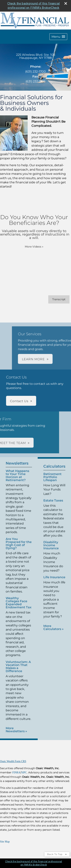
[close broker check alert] (66, 3)
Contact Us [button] (19, 401)
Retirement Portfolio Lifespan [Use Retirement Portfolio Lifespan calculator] (52, 481)
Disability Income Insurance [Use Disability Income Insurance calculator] (51, 549)
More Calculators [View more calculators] (53, 631)
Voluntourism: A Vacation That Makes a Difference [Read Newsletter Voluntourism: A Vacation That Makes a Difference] (18, 662)
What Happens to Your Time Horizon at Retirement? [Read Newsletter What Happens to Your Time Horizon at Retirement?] (17, 471)
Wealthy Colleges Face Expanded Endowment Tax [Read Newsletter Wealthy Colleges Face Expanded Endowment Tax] (19, 599)
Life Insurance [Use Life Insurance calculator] (54, 581)
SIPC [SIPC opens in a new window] (24, 773)
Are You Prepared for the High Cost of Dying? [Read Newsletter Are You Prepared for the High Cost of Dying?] (19, 539)
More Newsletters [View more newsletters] (16, 725)
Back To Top (57, 854)
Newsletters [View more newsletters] (17, 459)
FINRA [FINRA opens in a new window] (16, 773)
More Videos (30, 247)
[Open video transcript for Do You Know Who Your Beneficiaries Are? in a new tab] (55, 299)
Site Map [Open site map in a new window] (5, 842)
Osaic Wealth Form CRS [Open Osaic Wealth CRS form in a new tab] (13, 761)
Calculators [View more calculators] (54, 470)
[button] (58, 37)
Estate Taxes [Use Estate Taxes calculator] (53, 505)
